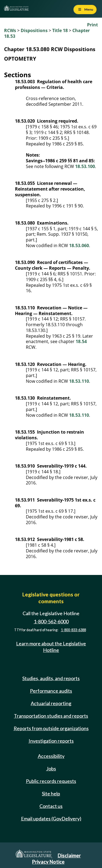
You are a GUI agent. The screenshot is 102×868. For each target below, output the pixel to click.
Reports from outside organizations (51, 728)
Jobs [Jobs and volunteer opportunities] (51, 769)
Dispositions (34, 30)
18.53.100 (85, 166)
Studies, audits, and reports (51, 678)
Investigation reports (51, 741)
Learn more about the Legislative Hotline (51, 647)
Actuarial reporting (51, 703)
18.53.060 (79, 245)
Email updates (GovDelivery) (51, 819)
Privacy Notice (48, 862)
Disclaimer (69, 855)
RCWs (10, 30)
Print (92, 25)
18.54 (81, 341)
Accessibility (51, 756)
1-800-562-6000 (51, 621)
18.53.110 (79, 381)
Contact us (51, 806)
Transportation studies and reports (51, 716)
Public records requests (51, 781)
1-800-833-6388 (73, 630)
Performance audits (51, 691)
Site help (51, 794)
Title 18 (60, 30)
